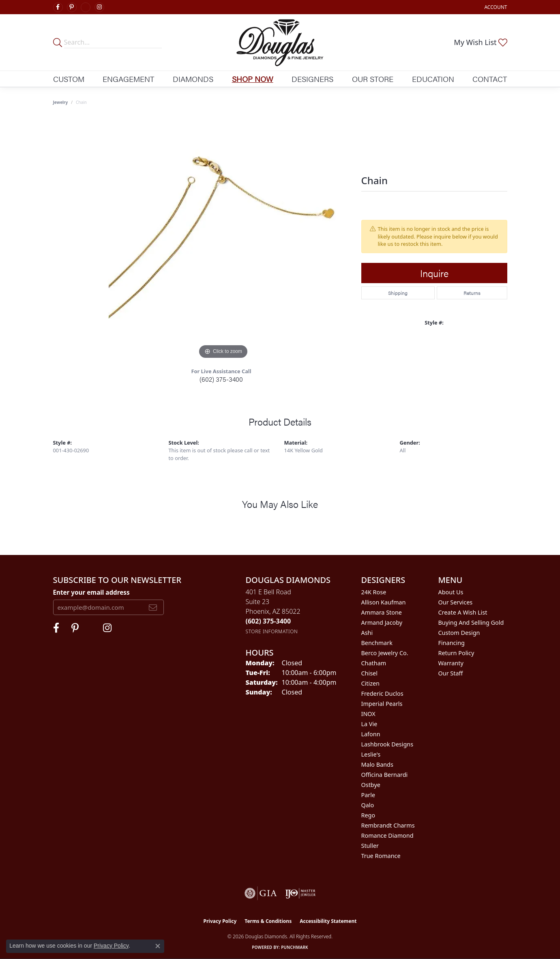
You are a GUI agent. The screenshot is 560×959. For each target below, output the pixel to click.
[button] (495, 7)
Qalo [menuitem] (368, 805)
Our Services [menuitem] (456, 602)
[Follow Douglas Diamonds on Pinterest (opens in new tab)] (72, 7)
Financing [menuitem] (452, 643)
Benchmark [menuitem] (377, 643)
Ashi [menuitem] (367, 633)
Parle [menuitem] (368, 795)
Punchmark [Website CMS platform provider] (295, 947)
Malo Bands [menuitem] (377, 764)
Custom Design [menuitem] (459, 633)
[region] (223, 239)
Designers (312, 79)
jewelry (61, 102)
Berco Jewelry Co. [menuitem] (385, 653)
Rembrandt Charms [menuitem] (388, 825)
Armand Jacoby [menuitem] (382, 622)
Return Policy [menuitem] (456, 653)
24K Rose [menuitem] (374, 592)
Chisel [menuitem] (369, 673)
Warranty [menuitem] (451, 663)
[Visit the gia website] (261, 893)
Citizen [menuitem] (371, 683)
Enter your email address (91, 592)
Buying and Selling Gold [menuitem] (471, 622)
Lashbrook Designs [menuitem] (387, 744)
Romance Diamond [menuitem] (387, 835)
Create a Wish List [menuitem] (463, 612)
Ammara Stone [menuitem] (382, 612)
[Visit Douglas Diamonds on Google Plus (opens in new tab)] (86, 7)
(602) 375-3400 (221, 379)
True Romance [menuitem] (381, 856)
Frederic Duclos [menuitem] (382, 693)
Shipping (398, 293)
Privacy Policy (220, 921)
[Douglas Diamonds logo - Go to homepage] (280, 42)
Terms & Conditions (268, 921)
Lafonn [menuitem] (371, 734)
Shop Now (253, 79)
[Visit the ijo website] (300, 893)
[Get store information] (272, 631)
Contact (490, 79)
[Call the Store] (268, 621)
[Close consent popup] (158, 946)
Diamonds (193, 79)
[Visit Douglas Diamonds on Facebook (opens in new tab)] (58, 7)
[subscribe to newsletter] (153, 607)
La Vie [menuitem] (369, 724)
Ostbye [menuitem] (371, 785)
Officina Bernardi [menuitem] (385, 775)
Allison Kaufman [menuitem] (384, 602)
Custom (69, 79)
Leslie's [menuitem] (371, 754)
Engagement (128, 79)
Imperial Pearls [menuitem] (382, 704)
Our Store (373, 79)
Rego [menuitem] (368, 815)
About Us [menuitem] (451, 592)
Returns (472, 293)
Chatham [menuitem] (374, 663)
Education (433, 79)
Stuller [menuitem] (370, 846)
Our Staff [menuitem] (451, 673)
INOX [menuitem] (368, 714)
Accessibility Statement (328, 921)
